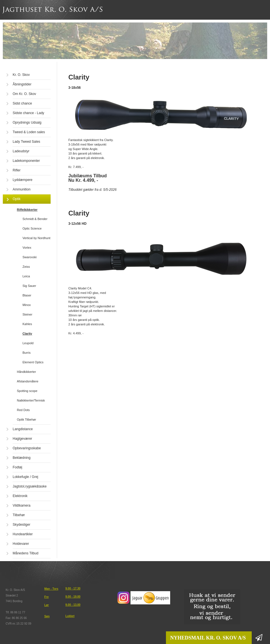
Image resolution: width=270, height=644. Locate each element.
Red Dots (23, 410)
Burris (27, 353)
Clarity (27, 334)
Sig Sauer (29, 286)
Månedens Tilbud (25, 553)
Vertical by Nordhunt (36, 238)
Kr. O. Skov (21, 75)
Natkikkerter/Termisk (31, 400)
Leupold (28, 343)
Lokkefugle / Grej (25, 477)
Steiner (27, 314)
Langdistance (23, 429)
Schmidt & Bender (35, 219)
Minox (27, 305)
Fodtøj (17, 467)
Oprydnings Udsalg (27, 123)
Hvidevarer (21, 544)
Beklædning (22, 458)
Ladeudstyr (21, 151)
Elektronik (20, 496)
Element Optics (33, 362)
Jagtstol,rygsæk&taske (30, 486)
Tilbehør (19, 515)
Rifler (17, 170)
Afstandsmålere (28, 381)
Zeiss (26, 267)
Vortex (27, 248)
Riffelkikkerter (27, 210)
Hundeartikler (23, 534)
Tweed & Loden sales (29, 132)
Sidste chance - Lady (28, 113)
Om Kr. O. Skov (24, 94)
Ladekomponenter (26, 161)
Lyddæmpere (22, 180)
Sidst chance (22, 103)
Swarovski (30, 257)
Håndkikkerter (26, 372)
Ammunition (22, 189)
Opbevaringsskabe (27, 448)
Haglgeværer (22, 439)
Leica (26, 276)
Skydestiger (22, 525)
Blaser (27, 295)
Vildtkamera (22, 505)
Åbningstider (22, 84)
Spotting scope (27, 391)
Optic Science (32, 228)
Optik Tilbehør (26, 419)
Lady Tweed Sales (26, 142)
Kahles (27, 324)
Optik (17, 199)
